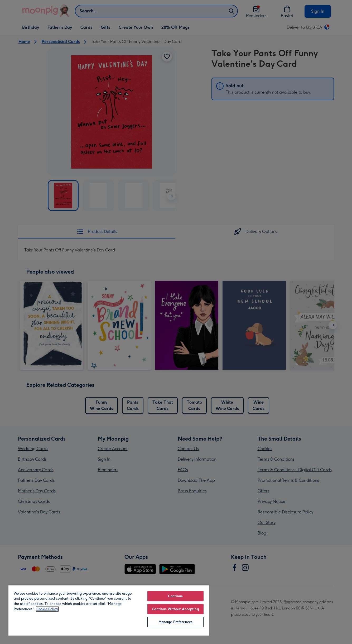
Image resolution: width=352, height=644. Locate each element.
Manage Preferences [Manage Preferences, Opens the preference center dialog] (175, 622)
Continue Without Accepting (175, 609)
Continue (175, 596)
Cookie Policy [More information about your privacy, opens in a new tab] (47, 609)
